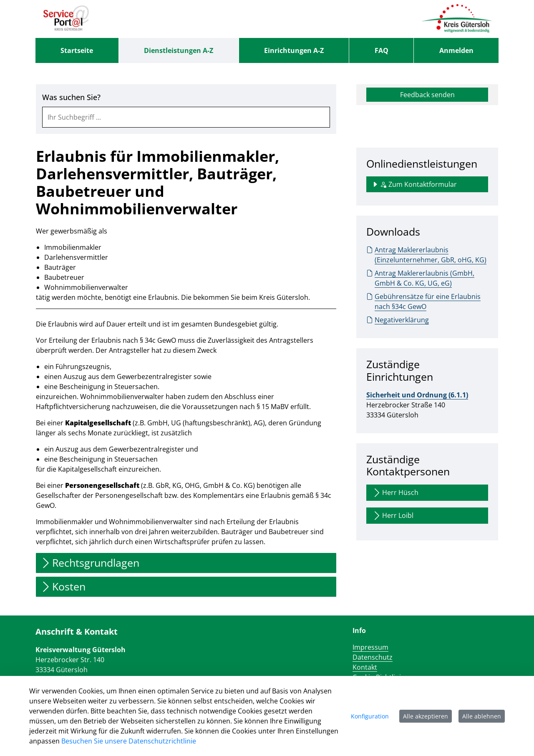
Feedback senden (427, 95)
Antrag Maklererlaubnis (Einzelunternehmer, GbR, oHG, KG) (426, 255)
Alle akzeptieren (426, 716)
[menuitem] (77, 50)
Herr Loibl (393, 516)
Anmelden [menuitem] (456, 50)
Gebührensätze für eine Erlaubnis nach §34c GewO (423, 301)
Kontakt (365, 667)
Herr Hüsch (395, 493)
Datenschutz (373, 657)
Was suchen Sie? (71, 97)
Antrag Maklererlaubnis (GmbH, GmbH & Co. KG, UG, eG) (420, 278)
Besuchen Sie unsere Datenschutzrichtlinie (129, 741)
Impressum (370, 647)
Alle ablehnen (482, 716)
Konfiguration (370, 716)
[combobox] (186, 117)
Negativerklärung (398, 320)
